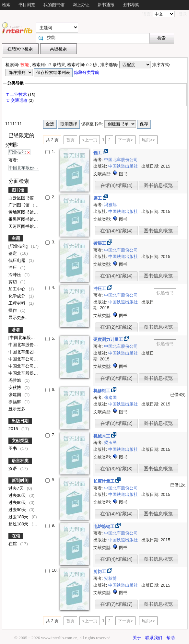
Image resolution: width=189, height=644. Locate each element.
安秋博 (15, 387)
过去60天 (18, 503)
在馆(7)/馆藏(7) (116, 604)
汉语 (13, 468)
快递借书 (165, 293)
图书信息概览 (158, 185)
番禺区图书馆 (22, 219)
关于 (137, 638)
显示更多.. (18, 317)
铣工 (98, 153)
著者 (16, 330)
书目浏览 (27, 5)
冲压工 (100, 289)
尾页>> (148, 140)
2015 (14, 429)
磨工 (98, 198)
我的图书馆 (54, 5)
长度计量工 (105, 481)
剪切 (13, 282)
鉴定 (13, 253)
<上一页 (90, 140)
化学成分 (18, 296)
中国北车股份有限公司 (30, 373)
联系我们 (154, 638)
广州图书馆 (20, 205)
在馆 (16, 536)
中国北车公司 (22, 359)
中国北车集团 (22, 352)
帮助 (171, 638)
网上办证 (81, 5)
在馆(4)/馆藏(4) (116, 185)
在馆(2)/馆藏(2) (116, 327)
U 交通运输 (18, 100)
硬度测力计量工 (109, 340)
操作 (13, 310)
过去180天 (19, 517)
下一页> (126, 140)
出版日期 (20, 421)
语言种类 (20, 461)
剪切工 (100, 572)
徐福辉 (15, 402)
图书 (13, 448)
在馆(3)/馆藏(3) (116, 469)
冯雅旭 (15, 380)
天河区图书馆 (22, 226)
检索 (6, 5)
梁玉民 (110, 443)
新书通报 (106, 5)
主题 (16, 238)
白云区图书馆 (22, 198)
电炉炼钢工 (105, 527)
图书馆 (18, 190)
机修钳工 (102, 391)
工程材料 (18, 303)
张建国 (15, 395)
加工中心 (18, 289)
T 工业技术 (17, 94)
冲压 (13, 268)
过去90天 (18, 510)
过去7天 (17, 488)
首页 (70, 140)
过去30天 (18, 495)
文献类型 (20, 441)
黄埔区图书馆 (22, 212)
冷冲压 (15, 275)
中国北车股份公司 (26, 345)
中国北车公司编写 (26, 366)
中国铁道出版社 (124, 166)
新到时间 (20, 480)
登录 (183, 14)
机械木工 (102, 436)
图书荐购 (131, 5)
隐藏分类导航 (87, 72)
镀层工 (100, 243)
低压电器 (18, 260)
